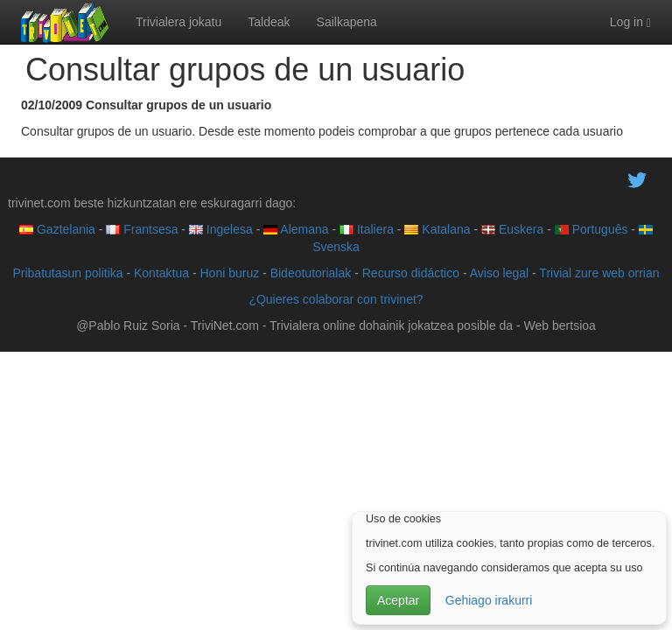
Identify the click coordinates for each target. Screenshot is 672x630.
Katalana (437, 229)
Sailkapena (347, 22)
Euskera (512, 229)
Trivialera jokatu (178, 22)
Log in (630, 22)
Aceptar (398, 600)
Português (591, 229)
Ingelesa (221, 229)
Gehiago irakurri (489, 600)
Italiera (367, 229)
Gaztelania (57, 229)
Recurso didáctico (411, 273)
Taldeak (269, 22)
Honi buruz (230, 273)
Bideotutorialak (311, 273)
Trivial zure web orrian (599, 273)
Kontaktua (161, 273)
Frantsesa (142, 229)
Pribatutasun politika (67, 273)
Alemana (296, 229)
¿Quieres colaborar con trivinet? (336, 299)
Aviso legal (499, 273)
